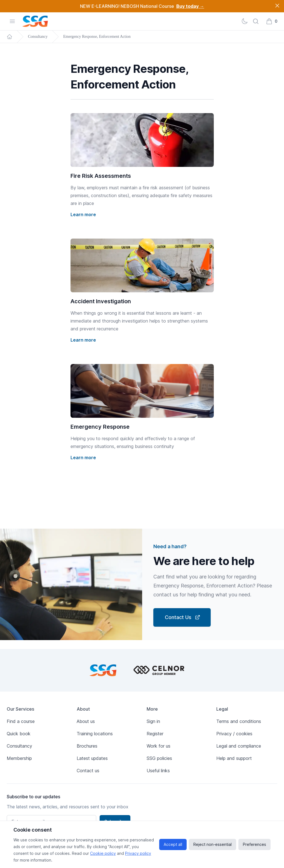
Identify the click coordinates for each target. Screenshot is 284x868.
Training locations (95, 734)
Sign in (153, 721)
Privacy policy (138, 853)
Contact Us (183, 617)
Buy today (190, 6)
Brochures (87, 746)
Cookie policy (103, 853)
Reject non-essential (213, 844)
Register (155, 734)
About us (86, 721)
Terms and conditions (239, 721)
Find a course (21, 721)
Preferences (254, 844)
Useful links (158, 771)
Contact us (88, 771)
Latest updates (92, 758)
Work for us (159, 746)
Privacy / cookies (234, 734)
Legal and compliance (239, 746)
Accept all (173, 844)
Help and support (234, 758)
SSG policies (159, 758)
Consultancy (38, 37)
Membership (19, 758)
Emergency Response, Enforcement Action (97, 37)
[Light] (245, 21)
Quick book (19, 734)
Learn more (83, 214)
